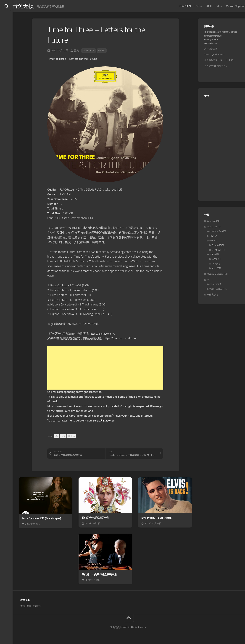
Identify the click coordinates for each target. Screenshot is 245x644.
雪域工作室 (26, 607)
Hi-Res (72, 437)
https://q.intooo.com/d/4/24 (122, 339)
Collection (211, 222)
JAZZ (214, 260)
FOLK (203, 6)
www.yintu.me (211, 40)
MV (209, 280)
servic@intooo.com (105, 421)
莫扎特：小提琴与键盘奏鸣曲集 (99, 575)
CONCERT (214, 285)
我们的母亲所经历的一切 (95, 518)
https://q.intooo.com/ (103, 334)
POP (191, 6)
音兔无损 (30, 6)
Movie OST (216, 250)
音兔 (76, 51)
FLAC (63, 437)
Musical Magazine (229, 6)
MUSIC (102, 51)
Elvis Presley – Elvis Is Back (156, 518)
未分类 (210, 295)
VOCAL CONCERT (217, 290)
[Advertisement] (105, 368)
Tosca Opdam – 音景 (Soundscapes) (41, 519)
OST (211, 6)
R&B (214, 264)
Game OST (216, 246)
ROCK (214, 269)
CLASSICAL (179, 6)
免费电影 (37, 607)
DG (56, 437)
